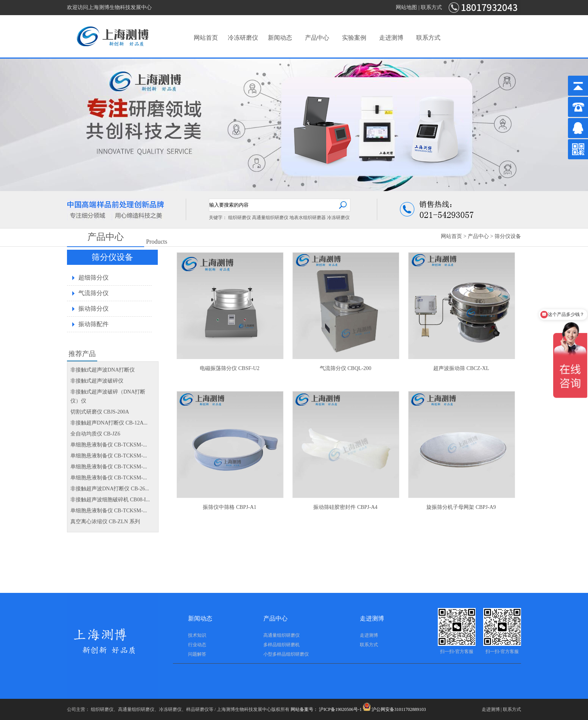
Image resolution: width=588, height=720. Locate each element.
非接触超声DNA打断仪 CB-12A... (109, 423)
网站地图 (406, 7)
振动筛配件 (93, 324)
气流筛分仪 (93, 293)
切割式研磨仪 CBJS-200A (100, 412)
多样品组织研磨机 (282, 645)
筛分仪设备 (508, 236)
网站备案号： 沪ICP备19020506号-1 (326, 709)
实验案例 (354, 38)
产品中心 (317, 38)
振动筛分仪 (93, 309)
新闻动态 (280, 38)
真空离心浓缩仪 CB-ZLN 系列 (105, 522)
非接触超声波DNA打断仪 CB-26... (110, 489)
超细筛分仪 (93, 278)
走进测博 (391, 38)
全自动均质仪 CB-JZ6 (95, 434)
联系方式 (431, 7)
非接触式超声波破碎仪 (97, 381)
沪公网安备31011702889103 (394, 709)
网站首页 (206, 38)
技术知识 (197, 635)
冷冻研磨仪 (243, 38)
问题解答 (197, 654)
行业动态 (197, 645)
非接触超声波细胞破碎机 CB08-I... (110, 500)
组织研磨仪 (240, 218)
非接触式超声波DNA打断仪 (103, 370)
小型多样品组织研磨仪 (286, 654)
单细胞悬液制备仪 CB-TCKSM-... (109, 445)
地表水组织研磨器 (308, 218)
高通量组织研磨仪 (270, 218)
